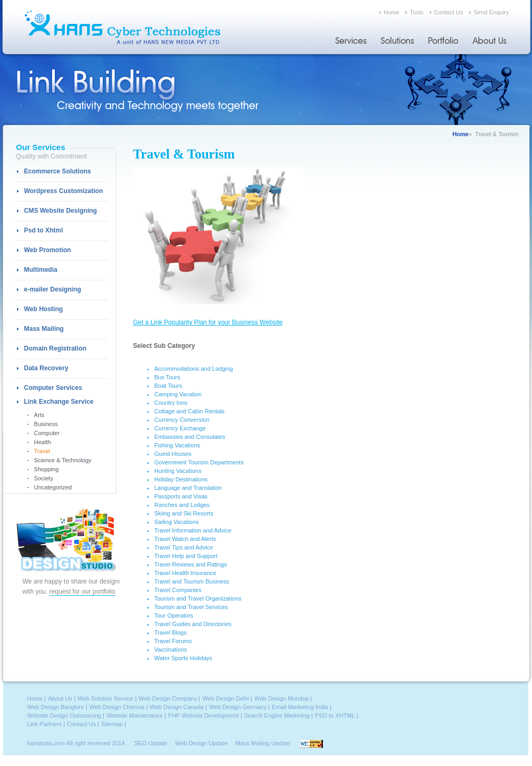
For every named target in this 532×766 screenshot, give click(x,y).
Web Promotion (47, 250)
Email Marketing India (300, 707)
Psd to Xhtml (43, 230)
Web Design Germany (238, 707)
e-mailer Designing (52, 289)
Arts (39, 415)
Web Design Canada (177, 707)
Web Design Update (201, 743)
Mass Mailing (44, 329)
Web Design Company (168, 698)
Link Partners (44, 724)
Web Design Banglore (56, 707)
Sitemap (112, 724)
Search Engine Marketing (277, 715)
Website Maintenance (135, 715)
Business (46, 424)
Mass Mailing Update (263, 743)
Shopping (47, 469)
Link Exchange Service (59, 402)
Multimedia (41, 270)
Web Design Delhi (226, 698)
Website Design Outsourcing (64, 715)
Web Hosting (43, 309)
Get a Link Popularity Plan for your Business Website (208, 322)
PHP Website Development (203, 715)
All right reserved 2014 (95, 743)
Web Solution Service (106, 698)
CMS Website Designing (60, 211)
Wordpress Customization (63, 191)
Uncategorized (53, 487)
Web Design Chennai (117, 707)
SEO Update (151, 743)
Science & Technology (63, 460)
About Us (60, 698)
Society (44, 478)
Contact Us (448, 12)
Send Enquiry (491, 12)
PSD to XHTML (335, 715)
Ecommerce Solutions (57, 171)
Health (43, 442)
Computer (47, 433)
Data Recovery (46, 368)
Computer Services (53, 388)
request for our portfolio (82, 592)
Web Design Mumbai (281, 698)
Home (391, 12)
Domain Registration (55, 348)
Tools (417, 12)
